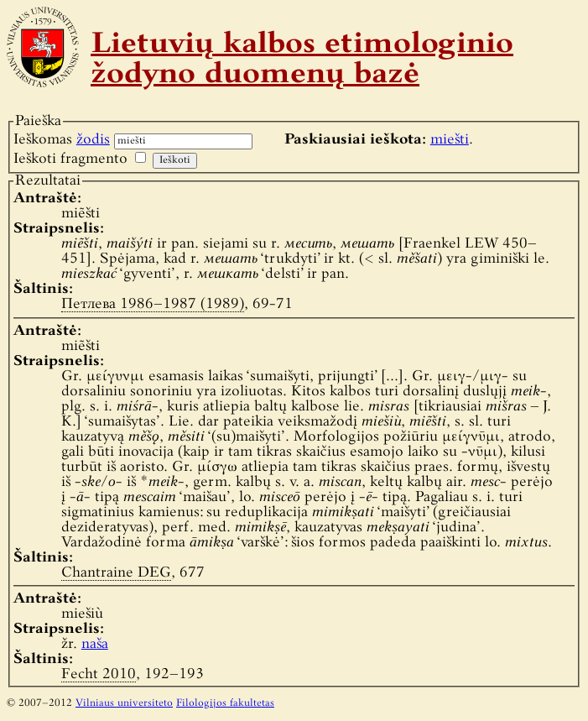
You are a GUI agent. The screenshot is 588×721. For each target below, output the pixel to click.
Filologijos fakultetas (225, 703)
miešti (450, 140)
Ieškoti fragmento (70, 159)
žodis (93, 140)
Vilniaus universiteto (124, 703)
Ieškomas (62, 140)
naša (95, 644)
